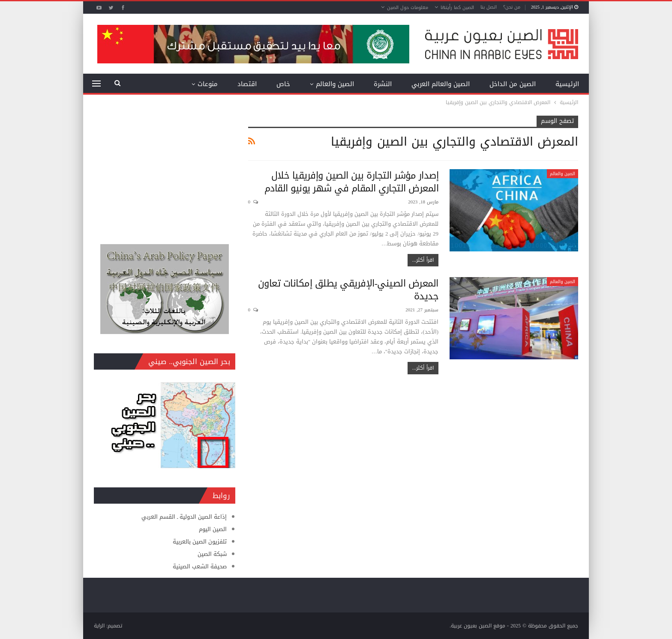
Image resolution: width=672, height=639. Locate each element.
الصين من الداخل (513, 84)
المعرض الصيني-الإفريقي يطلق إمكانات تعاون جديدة (348, 290)
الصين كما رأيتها (457, 7)
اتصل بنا (489, 7)
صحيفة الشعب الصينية (200, 566)
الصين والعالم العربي (441, 84)
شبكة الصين (212, 554)
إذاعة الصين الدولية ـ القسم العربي (184, 517)
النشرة (383, 84)
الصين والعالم (335, 84)
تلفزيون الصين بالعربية (200, 542)
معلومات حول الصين (408, 7)
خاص (283, 84)
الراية (99, 626)
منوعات (208, 84)
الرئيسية (567, 84)
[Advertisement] (165, 169)
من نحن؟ (512, 7)
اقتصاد (247, 84)
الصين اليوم (213, 529)
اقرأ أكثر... (423, 260)
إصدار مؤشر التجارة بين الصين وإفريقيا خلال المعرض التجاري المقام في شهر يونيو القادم (352, 182)
